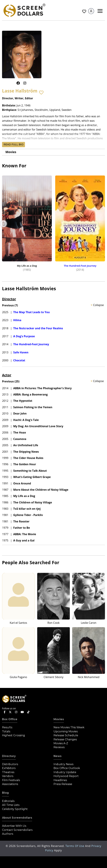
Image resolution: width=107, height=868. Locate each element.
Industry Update (65, 772)
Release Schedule (66, 735)
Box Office (10, 719)
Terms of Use (75, 846)
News (57, 756)
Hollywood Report (66, 776)
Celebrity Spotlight (15, 809)
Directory (9, 756)
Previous (4, 224)
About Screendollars (17, 818)
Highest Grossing (14, 735)
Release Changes (65, 739)
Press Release (63, 784)
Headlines (60, 780)
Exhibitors (9, 768)
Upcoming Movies (66, 731)
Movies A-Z (61, 743)
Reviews (59, 747)
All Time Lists (11, 805)
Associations (10, 784)
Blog (5, 793)
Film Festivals (11, 780)
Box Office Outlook (67, 768)
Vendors (8, 776)
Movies (11, 152)
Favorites (84, 11)
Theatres (8, 772)
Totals (6, 731)
